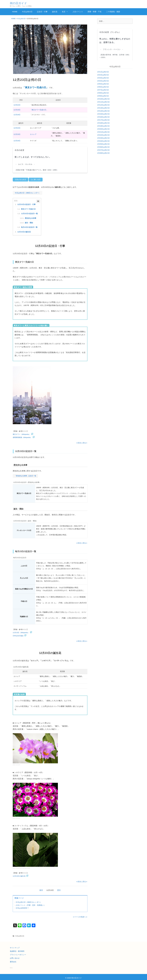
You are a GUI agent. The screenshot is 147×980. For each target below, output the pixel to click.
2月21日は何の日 (103, 132)
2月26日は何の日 (103, 147)
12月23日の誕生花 (24, 231)
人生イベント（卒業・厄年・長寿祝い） (30, 903)
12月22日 (17, 105)
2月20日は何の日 (103, 129)
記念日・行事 (42, 12)
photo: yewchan (16, 816)
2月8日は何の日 (103, 93)
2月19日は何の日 (103, 126)
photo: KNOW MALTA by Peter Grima (21, 867)
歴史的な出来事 (31, 217)
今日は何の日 (27, 12)
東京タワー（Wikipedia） (22, 433)
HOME (15, 12)
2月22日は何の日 (103, 135)
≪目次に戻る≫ (82, 442)
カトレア (33, 134)
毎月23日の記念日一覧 (29, 226)
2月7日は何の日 (103, 90)
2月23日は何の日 (103, 138)
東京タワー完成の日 (28, 208)
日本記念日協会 (18, 634)
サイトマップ (15, 946)
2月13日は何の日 (103, 108)
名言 (66, 12)
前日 (41, 889)
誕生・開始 (29, 222)
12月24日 (17, 115)
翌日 (59, 889)
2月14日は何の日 (103, 111)
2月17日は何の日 (103, 120)
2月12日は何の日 (103, 105)
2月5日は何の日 (103, 84)
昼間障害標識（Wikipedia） (22, 436)
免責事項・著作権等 (17, 950)
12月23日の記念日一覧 (29, 212)
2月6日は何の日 (103, 87)
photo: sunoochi (16, 763)
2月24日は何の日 (103, 141)
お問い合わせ (15, 957)
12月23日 (17, 110)
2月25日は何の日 (103, 144)
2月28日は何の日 (103, 153)
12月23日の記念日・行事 (26, 203)
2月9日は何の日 (103, 96)
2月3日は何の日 (103, 78)
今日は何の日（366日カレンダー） (29, 901)
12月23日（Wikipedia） (21, 631)
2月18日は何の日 (103, 123)
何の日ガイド (18, 3)
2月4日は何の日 (103, 81)
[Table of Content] (38, 200)
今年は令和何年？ (22, 906)
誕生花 (55, 12)
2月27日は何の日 (103, 150)
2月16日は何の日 (103, 117)
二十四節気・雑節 (113, 12)
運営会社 (13, 960)
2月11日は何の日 (103, 102)
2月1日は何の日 (103, 72)
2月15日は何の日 (103, 114)
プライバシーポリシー (18, 953)
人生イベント (78, 12)
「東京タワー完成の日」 (39, 110)
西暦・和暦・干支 (95, 12)
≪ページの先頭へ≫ (80, 915)
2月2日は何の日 (103, 75)
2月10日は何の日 (103, 99)
